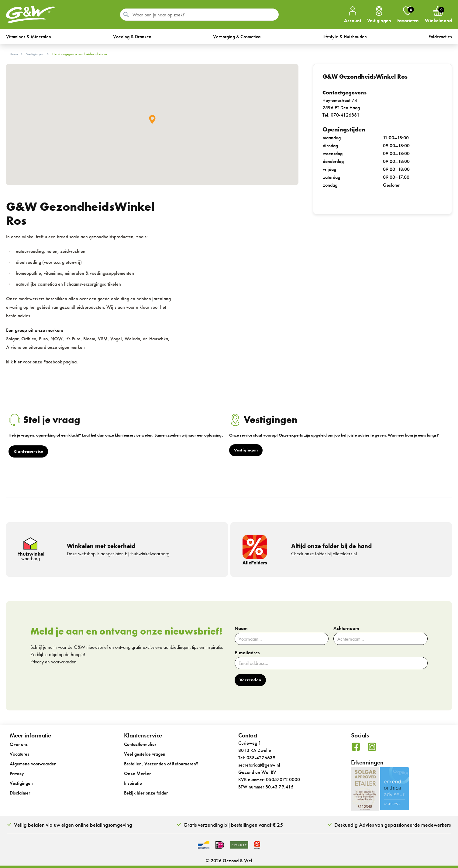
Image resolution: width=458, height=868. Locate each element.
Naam (241, 628)
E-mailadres (247, 653)
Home (14, 54)
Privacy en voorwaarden (53, 662)
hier (18, 362)
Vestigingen (35, 54)
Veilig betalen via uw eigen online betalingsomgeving (73, 825)
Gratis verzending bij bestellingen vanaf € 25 (233, 825)
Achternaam (346, 628)
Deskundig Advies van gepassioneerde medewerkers (393, 825)
